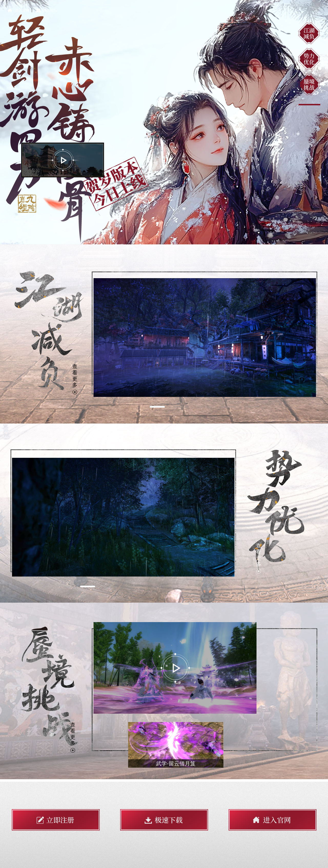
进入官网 (22, 10)
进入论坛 (50, 10)
